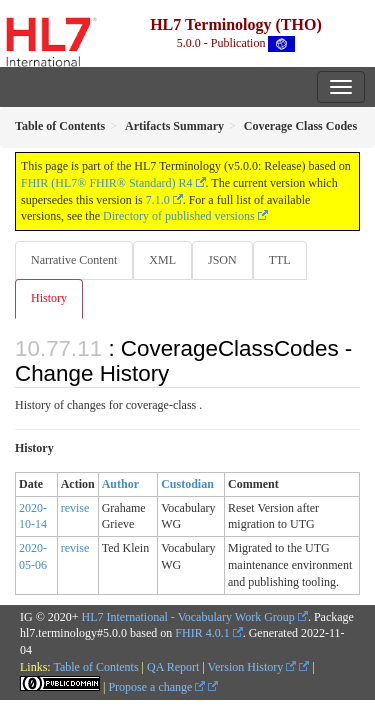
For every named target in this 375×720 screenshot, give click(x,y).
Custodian (187, 484)
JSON (222, 260)
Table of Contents (95, 667)
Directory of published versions (179, 216)
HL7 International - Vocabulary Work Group (188, 617)
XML (162, 260)
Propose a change (156, 687)
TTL (280, 260)
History (49, 298)
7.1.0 (158, 200)
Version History (252, 667)
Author (120, 484)
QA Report (173, 667)
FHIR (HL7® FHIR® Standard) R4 (107, 183)
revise (75, 508)
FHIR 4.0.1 (202, 633)
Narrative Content (74, 260)
